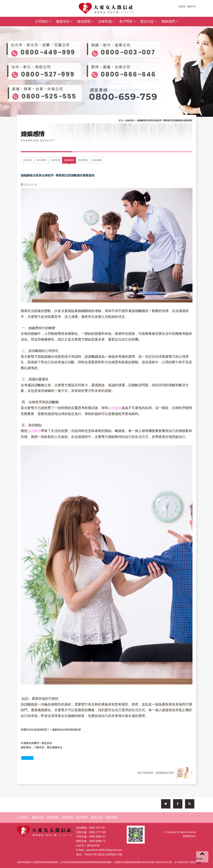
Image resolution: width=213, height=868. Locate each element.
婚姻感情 (130, 120)
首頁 (121, 120)
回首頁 (182, 7)
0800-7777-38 (97, 833)
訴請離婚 (138, 311)
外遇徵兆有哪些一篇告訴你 (36, 743)
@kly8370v (93, 846)
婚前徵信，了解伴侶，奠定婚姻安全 (42, 747)
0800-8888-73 (97, 842)
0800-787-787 (97, 829)
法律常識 (106, 21)
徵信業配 (83, 160)
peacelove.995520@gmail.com (104, 851)
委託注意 (149, 21)
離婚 (41, 385)
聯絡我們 (170, 21)
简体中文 (192, 7)
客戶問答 (128, 21)
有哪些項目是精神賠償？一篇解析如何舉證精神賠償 (51, 730)
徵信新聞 (85, 21)
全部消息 (28, 160)
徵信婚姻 (97, 160)
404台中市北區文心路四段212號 (103, 855)
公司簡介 (43, 21)
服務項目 (64, 21)
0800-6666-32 (97, 837)
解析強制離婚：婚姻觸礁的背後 (165, 773)
